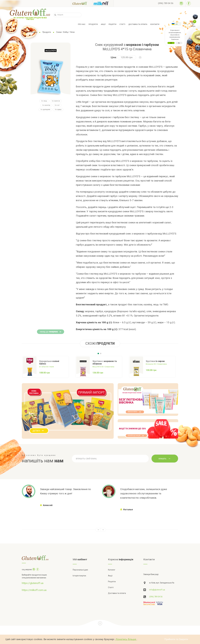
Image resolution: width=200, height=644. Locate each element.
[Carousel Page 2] (101, 353)
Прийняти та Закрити (176, 639)
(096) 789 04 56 (156, 597)
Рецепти (112, 24)
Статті (122, 24)
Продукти (93, 24)
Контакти (155, 24)
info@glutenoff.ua (157, 590)
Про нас (82, 24)
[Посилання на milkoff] (103, 3)
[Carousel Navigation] (100, 530)
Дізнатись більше (126, 639)
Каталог (112, 570)
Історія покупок (79, 576)
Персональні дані (80, 570)
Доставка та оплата (138, 24)
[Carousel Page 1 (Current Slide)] (98, 353)
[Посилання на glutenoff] (82, 3)
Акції (103, 24)
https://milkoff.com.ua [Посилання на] (34, 590)
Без (44, 101)
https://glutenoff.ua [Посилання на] (33, 583)
